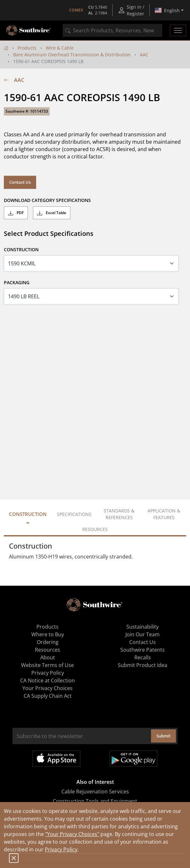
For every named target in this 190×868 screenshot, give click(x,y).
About (48, 657)
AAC (144, 55)
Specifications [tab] (74, 514)
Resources (47, 650)
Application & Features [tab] (164, 514)
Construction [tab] (28, 514)
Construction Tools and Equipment (95, 801)
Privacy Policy (61, 849)
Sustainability (142, 627)
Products (27, 48)
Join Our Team (142, 634)
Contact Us (20, 182)
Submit (163, 736)
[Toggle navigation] (178, 30)
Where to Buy (48, 634)
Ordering (48, 642)
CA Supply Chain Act (48, 696)
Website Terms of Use (47, 665)
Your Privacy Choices (47, 688)
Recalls (143, 657)
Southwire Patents (142, 650)
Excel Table (52, 213)
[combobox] (112, 30)
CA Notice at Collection (47, 680)
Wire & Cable (60, 48)
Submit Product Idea (142, 665)
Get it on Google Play (134, 759)
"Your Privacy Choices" (72, 834)
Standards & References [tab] (119, 514)
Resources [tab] (95, 529)
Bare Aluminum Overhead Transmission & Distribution (72, 55)
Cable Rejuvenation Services (95, 792)
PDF (16, 213)
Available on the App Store (56, 759)
